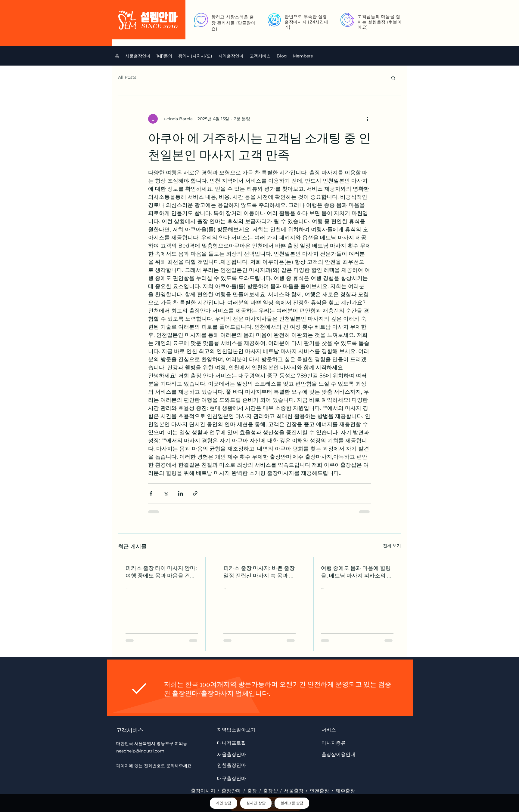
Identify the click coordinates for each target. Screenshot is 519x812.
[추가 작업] (367, 119)
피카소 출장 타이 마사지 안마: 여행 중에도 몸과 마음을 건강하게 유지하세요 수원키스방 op (161, 572)
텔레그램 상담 (292, 803)
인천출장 (320, 791)
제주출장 (345, 791)
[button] (195, 56)
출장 (252, 791)
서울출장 (294, 791)
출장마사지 (203, 791)
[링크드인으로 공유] (180, 493)
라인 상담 (224, 803)
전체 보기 (392, 546)
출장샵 (270, 791)
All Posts (127, 77)
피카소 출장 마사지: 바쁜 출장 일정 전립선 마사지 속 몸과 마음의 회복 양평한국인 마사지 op (259, 572)
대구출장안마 (232, 778)
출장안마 (231, 791)
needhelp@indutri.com (140, 751)
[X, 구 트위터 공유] (166, 493)
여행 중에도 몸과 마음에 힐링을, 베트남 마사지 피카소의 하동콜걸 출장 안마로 (357, 572)
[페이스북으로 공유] (151, 493)
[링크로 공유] (195, 493)
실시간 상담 (256, 803)
